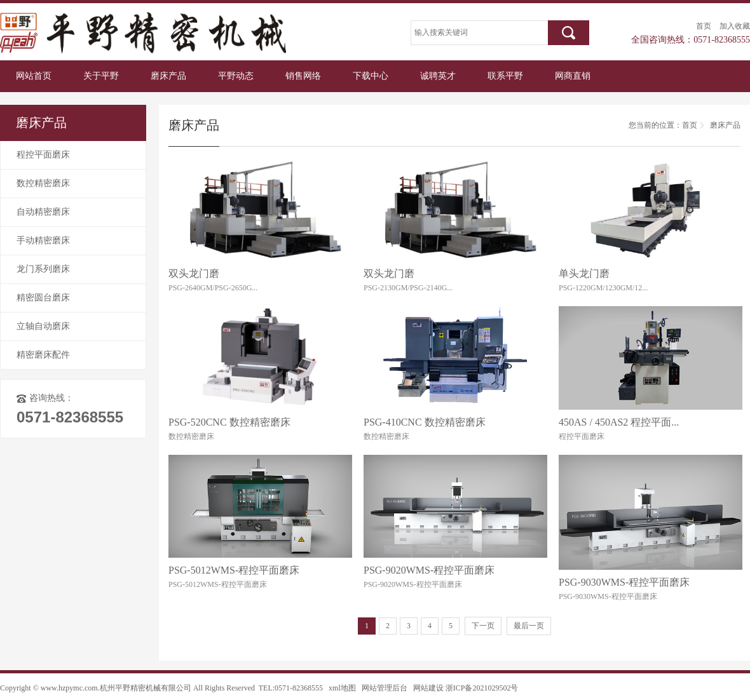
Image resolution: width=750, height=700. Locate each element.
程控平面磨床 (43, 155)
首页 (704, 26)
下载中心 (371, 76)
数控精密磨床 (43, 183)
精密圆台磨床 (43, 298)
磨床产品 (168, 76)
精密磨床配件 (43, 355)
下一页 (483, 626)
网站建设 (428, 688)
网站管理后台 (385, 688)
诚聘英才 (438, 76)
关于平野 (101, 76)
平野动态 (236, 76)
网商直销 (573, 76)
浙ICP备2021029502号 (482, 688)
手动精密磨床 (43, 240)
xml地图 (342, 688)
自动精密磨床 (43, 212)
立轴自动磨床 (43, 326)
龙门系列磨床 (43, 269)
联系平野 (505, 76)
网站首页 (34, 76)
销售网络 (303, 76)
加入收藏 (735, 26)
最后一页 (529, 626)
